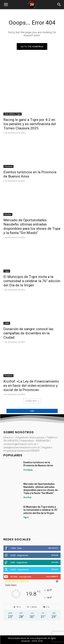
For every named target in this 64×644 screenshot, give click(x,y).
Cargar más (32, 401)
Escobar (8, 214)
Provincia (8, 166)
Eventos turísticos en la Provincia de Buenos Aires (30, 174)
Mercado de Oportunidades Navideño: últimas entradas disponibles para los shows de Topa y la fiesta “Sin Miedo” (32, 226)
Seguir (55, 555)
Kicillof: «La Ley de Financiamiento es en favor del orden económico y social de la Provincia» (31, 386)
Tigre (7, 271)
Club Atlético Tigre (13, 114)
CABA (7, 323)
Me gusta (53, 548)
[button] (6, 5)
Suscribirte (52, 577)
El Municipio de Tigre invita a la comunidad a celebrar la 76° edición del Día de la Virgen (32, 281)
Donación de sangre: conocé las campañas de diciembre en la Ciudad (28, 333)
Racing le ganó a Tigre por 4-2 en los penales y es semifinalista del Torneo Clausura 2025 (30, 124)
